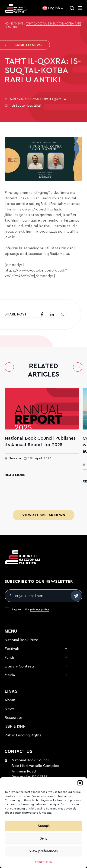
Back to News (24, 45)
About (10, 700)
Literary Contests (20, 666)
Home (9, 24)
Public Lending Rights (23, 735)
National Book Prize (21, 640)
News (19, 24)
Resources (14, 718)
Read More (15, 475)
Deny (43, 839)
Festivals (12, 649)
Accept (44, 826)
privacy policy (40, 609)
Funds (10, 658)
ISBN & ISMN (15, 726)
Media (10, 675)
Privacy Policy (44, 862)
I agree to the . (31, 609)
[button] (80, 783)
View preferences (43, 851)
